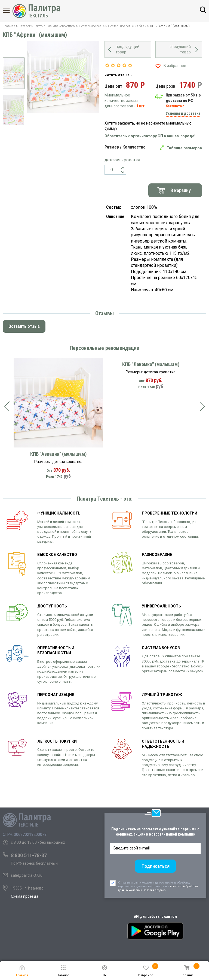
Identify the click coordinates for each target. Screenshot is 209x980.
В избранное (175, 66)
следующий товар (180, 49)
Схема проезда (25, 896)
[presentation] (7, 406)
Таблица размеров (184, 148)
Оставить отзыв (24, 326)
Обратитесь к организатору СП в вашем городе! (150, 136)
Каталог (11, 10)
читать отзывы (119, 75)
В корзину (181, 190)
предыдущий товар (127, 49)
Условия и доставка (183, 113)
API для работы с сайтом (156, 917)
